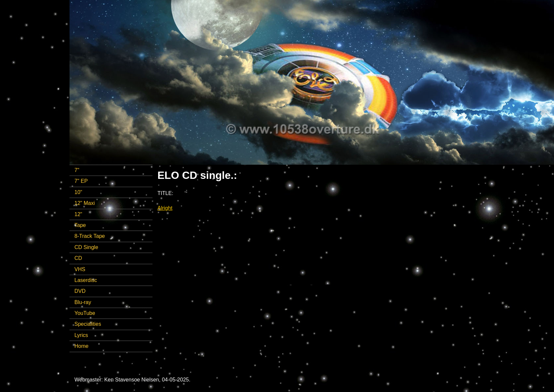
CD (78, 258)
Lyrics (81, 335)
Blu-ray (83, 302)
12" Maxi (85, 203)
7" (77, 170)
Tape (80, 225)
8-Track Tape (90, 236)
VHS (80, 269)
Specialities (88, 324)
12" (78, 214)
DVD (80, 291)
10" (78, 192)
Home (82, 346)
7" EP (81, 181)
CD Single (86, 247)
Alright (165, 208)
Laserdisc (86, 280)
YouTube (85, 313)
